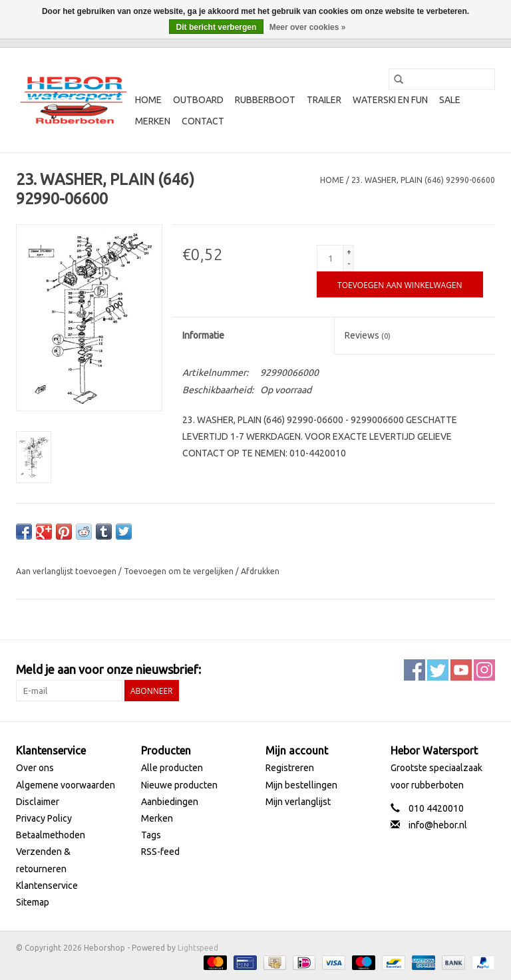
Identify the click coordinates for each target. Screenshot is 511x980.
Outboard (198, 100)
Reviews (368, 335)
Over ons (35, 768)
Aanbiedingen (170, 802)
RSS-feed (160, 852)
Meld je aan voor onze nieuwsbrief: (108, 669)
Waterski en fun (390, 100)
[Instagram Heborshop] (484, 670)
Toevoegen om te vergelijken (180, 571)
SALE (450, 100)
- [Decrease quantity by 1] (349, 264)
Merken (153, 121)
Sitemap (33, 902)
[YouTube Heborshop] (461, 670)
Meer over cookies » (308, 27)
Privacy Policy (44, 818)
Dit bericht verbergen (217, 27)
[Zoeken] (442, 79)
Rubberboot (265, 100)
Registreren (290, 768)
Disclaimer (38, 802)
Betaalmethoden (51, 835)
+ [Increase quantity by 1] (349, 252)
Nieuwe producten (179, 785)
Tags (151, 835)
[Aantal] (330, 258)
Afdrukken (260, 571)
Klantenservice (47, 886)
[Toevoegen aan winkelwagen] (400, 284)
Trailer (324, 100)
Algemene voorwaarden (66, 785)
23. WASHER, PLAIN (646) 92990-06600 (423, 180)
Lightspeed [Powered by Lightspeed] (198, 948)
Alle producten (172, 768)
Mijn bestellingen (301, 785)
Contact (203, 121)
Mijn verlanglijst (298, 802)
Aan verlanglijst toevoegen (67, 571)
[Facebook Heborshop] (415, 670)
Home (148, 100)
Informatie (203, 335)
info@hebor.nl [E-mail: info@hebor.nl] (438, 825)
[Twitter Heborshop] (438, 670)
